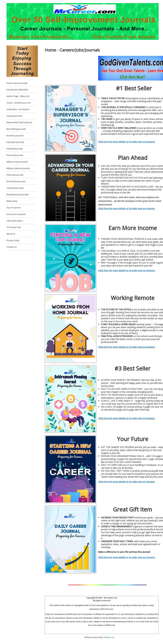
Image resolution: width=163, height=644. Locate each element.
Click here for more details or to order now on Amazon (126, 347)
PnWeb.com (109, 637)
